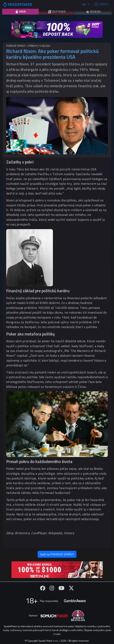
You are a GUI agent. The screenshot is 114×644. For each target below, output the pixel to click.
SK (84, 4)
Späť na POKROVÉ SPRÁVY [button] (57, 554)
